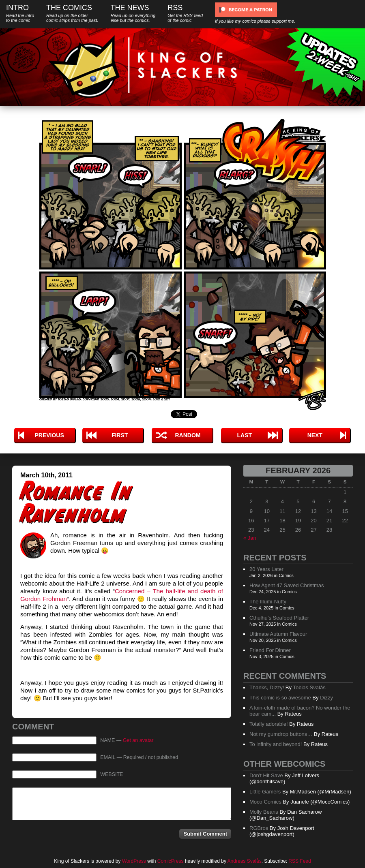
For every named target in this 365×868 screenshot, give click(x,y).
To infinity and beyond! (276, 744)
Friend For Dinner (270, 650)
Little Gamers (265, 792)
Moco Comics (265, 802)
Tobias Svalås (309, 687)
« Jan (250, 538)
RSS (185, 13)
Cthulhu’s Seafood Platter (279, 618)
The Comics (72, 13)
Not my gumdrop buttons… (281, 734)
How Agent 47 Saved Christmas (287, 585)
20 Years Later (266, 569)
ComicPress (171, 861)
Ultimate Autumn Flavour (278, 634)
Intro (20, 13)
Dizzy (326, 698)
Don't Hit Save (266, 775)
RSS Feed (300, 861)
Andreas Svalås (245, 861)
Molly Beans (264, 812)
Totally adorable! (269, 724)
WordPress (134, 861)
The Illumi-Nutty (268, 602)
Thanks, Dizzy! (267, 687)
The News (133, 13)
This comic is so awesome (280, 698)
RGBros (259, 828)
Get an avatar (138, 740)
